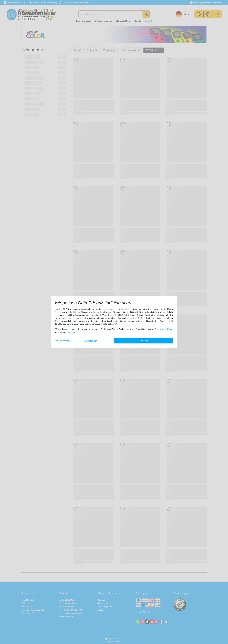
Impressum (71, 332)
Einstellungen (91, 341)
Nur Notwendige (62, 341)
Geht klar (144, 341)
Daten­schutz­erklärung (164, 329)
